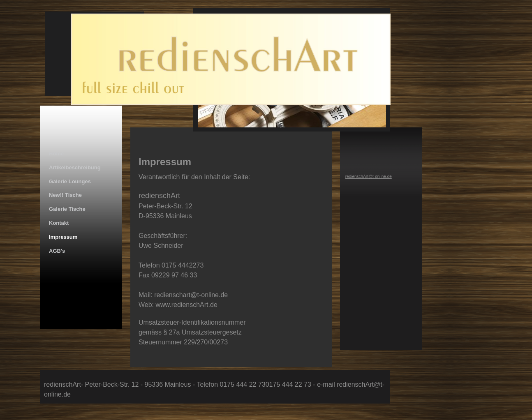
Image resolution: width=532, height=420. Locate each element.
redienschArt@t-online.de (369, 177)
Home (56, 153)
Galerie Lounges (70, 181)
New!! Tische (65, 195)
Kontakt (59, 223)
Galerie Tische (67, 209)
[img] (224, 73)
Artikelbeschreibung (75, 167)
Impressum (63, 237)
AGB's (57, 251)
